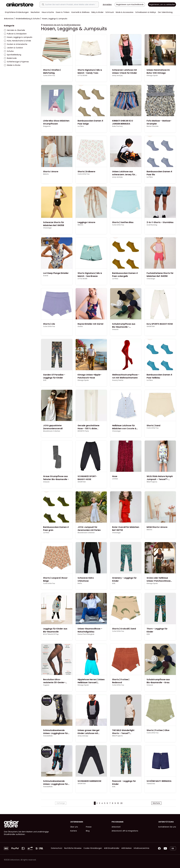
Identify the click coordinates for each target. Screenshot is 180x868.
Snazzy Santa (118, 380)
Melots (46, 174)
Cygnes (46, 685)
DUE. (45, 380)
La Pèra (81, 126)
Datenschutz (57, 848)
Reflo (80, 583)
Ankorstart (116, 827)
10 (118, 803)
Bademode (10, 58)
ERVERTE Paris (83, 431)
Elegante (47, 126)
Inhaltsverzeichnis (141, 848)
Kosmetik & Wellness (80, 12)
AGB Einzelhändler (112, 848)
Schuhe (9, 51)
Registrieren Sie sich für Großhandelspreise (62, 25)
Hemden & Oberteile (14, 30)
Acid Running (152, 225)
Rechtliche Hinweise (73, 848)
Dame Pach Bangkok (86, 634)
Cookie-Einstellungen (93, 848)
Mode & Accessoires (125, 12)
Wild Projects (152, 482)
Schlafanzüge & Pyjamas (16, 62)
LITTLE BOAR (82, 76)
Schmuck (110, 12)
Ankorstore (9, 19)
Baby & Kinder (97, 12)
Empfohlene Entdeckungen (17, 12)
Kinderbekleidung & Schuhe (28, 19)
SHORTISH (151, 326)
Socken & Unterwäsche (16, 44)
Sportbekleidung (13, 55)
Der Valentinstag (165, 12)
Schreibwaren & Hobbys (146, 12)
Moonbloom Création (52, 431)
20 (121, 803)
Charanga (47, 228)
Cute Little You (49, 76)
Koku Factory (117, 126)
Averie (46, 276)
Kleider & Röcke (12, 65)
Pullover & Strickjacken (15, 34)
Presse (89, 827)
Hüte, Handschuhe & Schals (17, 41)
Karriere (74, 831)
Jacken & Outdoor (13, 48)
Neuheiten (35, 12)
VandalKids (48, 736)
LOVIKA (115, 479)
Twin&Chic (151, 784)
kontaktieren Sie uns (167, 827)
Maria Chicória (152, 126)
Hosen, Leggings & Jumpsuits (18, 37)
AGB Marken (127, 848)
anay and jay (117, 76)
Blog (88, 831)
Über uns (74, 827)
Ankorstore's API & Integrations (125, 831)
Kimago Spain (152, 76)
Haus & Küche (48, 12)
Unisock (115, 329)
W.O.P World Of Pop (51, 634)
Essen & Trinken (63, 12)
